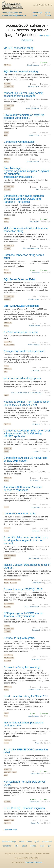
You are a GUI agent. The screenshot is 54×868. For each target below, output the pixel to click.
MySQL (6, 583)
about (24, 846)
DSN (6, 372)
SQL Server (7, 65)
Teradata (7, 626)
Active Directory (9, 655)
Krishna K (36, 424)
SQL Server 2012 (9, 820)
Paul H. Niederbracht (32, 607)
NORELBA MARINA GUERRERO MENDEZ (27, 393)
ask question (47, 842)
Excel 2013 (7, 772)
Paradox (7, 219)
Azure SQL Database (10, 555)
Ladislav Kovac (34, 86)
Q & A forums (48, 14)
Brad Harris (37, 583)
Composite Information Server (12, 580)
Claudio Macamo (33, 65)
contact (33, 846)
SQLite (6, 345)
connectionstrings (9, 842)
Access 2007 (8, 323)
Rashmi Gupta (34, 135)
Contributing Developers (34, 862)
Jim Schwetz (35, 481)
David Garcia (34, 802)
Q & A (37, 842)
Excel (6, 135)
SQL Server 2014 (9, 187)
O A (38, 189)
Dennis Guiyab (34, 299)
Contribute (43, 5)
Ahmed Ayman (34, 558)
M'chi (37, 743)
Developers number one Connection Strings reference (14, 14)
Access (6, 132)
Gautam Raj (35, 823)
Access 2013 (8, 342)
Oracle (6, 270)
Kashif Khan (35, 774)
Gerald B (36, 451)
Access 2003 (8, 448)
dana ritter (36, 273)
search (30, 842)
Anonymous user (33, 162)
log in (50, 5)
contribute (7, 846)
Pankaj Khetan (35, 326)
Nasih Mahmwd (34, 345)
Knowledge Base (38, 14)
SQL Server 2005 (9, 246)
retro (17, 846)
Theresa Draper (34, 690)
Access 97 (7, 159)
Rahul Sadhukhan (33, 108)
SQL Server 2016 (9, 105)
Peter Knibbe (34, 222)
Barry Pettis (35, 507)
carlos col (36, 531)
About (35, 5)
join (50, 846)
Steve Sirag (36, 659)
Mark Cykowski (33, 716)
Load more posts (10, 829)
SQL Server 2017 (9, 86)
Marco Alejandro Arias (31, 248)
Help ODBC (35, 370)
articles (22, 842)
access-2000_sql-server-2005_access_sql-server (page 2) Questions (26, 30)
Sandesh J (36, 630)
